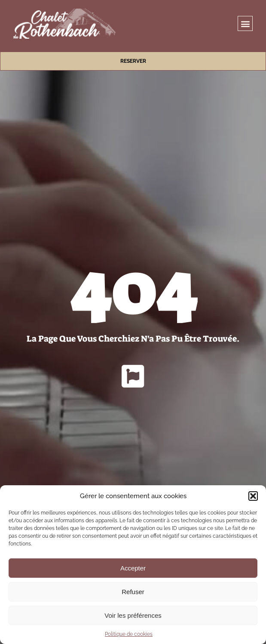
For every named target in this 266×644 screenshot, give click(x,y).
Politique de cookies (129, 634)
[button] (253, 496)
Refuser (133, 592)
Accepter (133, 568)
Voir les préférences (133, 615)
